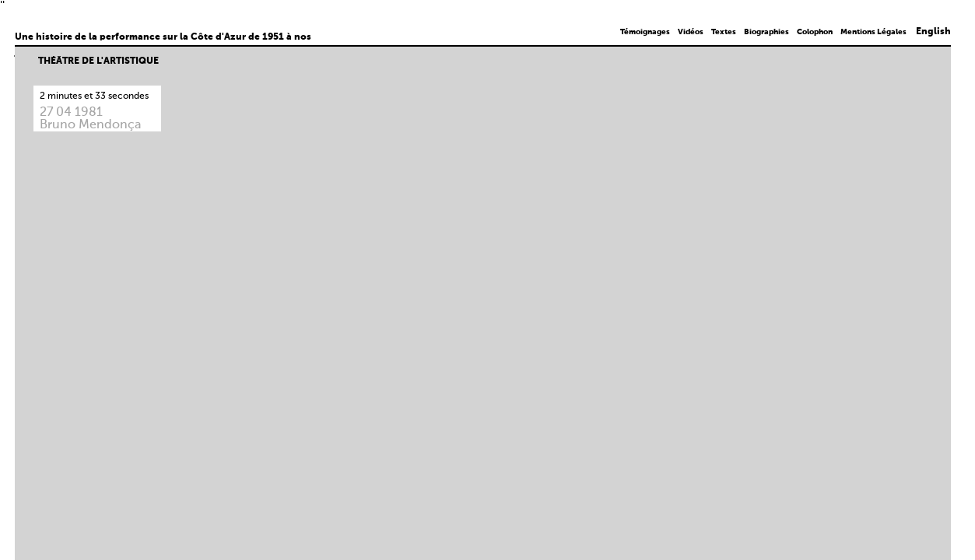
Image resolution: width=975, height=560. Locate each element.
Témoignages (645, 32)
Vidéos (691, 32)
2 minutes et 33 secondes (94, 96)
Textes (724, 32)
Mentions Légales (873, 32)
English (933, 32)
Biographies (766, 32)
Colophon (815, 32)
